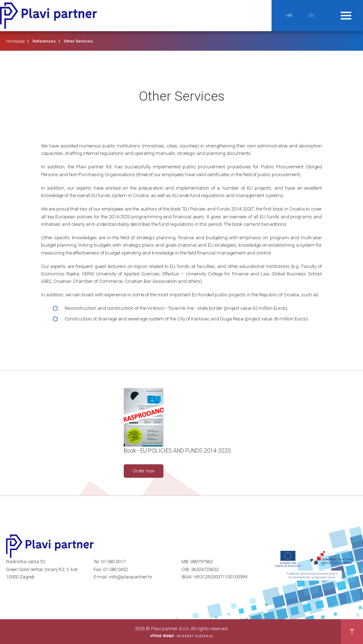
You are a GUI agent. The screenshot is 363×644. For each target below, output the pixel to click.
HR (289, 15)
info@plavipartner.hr (131, 577)
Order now (144, 471)
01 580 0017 (113, 562)
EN (311, 15)
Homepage (15, 41)
